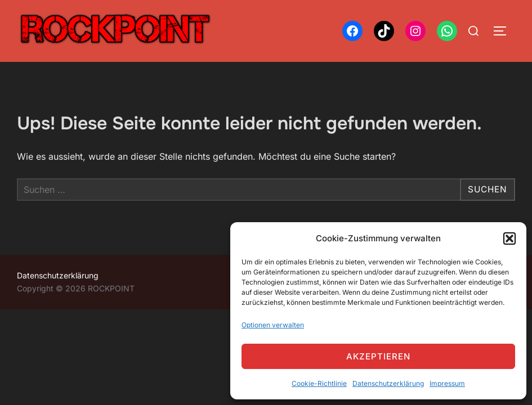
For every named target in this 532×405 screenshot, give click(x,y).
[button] (509, 238)
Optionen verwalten (273, 325)
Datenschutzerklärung (388, 383)
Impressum (447, 383)
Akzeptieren (378, 356)
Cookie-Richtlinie (319, 383)
